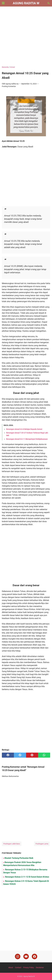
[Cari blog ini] (49, 3)
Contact (18, 967)
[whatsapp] (44, 755)
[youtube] (26, 956)
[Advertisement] (26, 36)
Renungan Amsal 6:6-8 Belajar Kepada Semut (24, 429)
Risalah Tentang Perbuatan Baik (19, 858)
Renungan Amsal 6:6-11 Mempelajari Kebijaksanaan (27, 439)
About (11, 967)
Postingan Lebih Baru (12, 844)
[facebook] (8, 755)
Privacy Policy (29, 967)
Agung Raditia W (26, 3)
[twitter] (20, 755)
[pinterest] (32, 755)
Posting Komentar (9, 86)
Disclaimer (40, 967)
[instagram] (18, 956)
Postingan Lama (42, 844)
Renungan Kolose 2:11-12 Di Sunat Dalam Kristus (27, 877)
